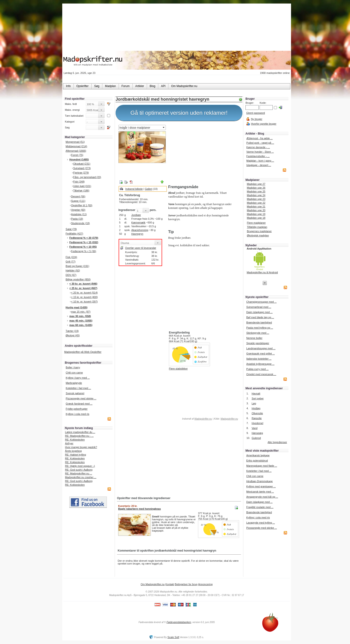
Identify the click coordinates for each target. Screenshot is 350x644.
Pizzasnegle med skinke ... (81, 398)
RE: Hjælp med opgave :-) (80, 466)
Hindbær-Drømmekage (259, 481)
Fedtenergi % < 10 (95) (83, 247)
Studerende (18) (81, 223)
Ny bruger (257, 119)
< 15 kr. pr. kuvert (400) (84, 297)
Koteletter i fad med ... (78, 388)
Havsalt (256, 394)
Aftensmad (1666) (76, 151)
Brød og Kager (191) (77, 266)
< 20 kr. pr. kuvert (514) (84, 293)
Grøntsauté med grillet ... (261, 354)
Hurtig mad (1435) (76, 307)
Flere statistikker (178, 369)
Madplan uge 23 (256, 199)
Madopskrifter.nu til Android (262, 272)
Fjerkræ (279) (81, 173)
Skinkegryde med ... (258, 333)
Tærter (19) (72, 331)
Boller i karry (73, 367)
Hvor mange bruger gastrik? (81, 447)
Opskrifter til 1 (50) (82, 205)
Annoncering (205, 584)
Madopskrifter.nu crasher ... (81, 477)
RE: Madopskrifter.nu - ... (79, 436)
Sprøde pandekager (258, 343)
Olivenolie (257, 413)
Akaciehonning (140, 230)
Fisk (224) (71, 257)
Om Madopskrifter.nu (153, 584)
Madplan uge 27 (256, 184)
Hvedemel (257, 423)
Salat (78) (71, 229)
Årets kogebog (73, 451)
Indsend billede (134, 189)
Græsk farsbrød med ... (79, 404)
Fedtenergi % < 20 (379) (84, 238)
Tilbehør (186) (81, 191)
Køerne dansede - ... (258, 147)
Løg (254, 403)
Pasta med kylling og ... (260, 328)
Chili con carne (74, 373)
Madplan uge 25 (256, 191)
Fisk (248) (79, 182)
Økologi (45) (73, 335)
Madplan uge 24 (256, 195)
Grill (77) (70, 262)
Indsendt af (197, 419)
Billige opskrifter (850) (78, 279)
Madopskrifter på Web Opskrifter (83, 352)
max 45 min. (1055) (81, 321)
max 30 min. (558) (80, 316)
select (164, 127)
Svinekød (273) (82, 168)
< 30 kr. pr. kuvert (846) (83, 284)
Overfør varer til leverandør (141, 248)
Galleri (149, 189)
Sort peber (258, 398)
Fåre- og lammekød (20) (87, 177)
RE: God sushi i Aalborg (79, 470)
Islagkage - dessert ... (259, 165)
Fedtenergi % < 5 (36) (84, 251)
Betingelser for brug (186, 584)
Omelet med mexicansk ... (261, 374)
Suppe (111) (78, 201)
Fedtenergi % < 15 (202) (84, 242)
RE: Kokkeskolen (75, 440)
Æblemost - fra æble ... (260, 138)
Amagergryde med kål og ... (262, 497)
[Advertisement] (204, 154)
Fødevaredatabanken (179, 622)
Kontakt (170, 584)
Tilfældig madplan (257, 227)
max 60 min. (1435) (81, 325)
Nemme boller (254, 338)
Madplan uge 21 (256, 207)
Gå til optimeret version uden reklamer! (179, 113)
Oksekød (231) (82, 164)
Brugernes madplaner (259, 231)
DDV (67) (71, 275)
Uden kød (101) (82, 186)
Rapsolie (257, 418)
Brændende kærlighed (259, 322)
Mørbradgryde (74, 383)
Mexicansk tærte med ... (260, 492)
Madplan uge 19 (256, 214)
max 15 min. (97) (81, 312)
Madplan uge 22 (256, 203)
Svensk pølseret (75, 393)
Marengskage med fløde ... (262, 466)
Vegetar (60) (78, 210)
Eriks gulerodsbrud (257, 461)
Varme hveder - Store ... (260, 152)
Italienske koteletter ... (259, 359)
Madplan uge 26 (256, 188)
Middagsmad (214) (76, 146)
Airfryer (69, 443)
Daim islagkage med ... (260, 312)
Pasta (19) (77, 219)
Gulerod (256, 438)
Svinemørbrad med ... (259, 307)
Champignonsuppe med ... (262, 302)
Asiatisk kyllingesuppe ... (261, 364)
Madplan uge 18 (256, 218)
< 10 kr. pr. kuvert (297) (84, 302)
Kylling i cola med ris (78, 414)
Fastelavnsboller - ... (258, 156)
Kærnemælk (138, 223)
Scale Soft (173, 637)
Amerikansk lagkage (258, 455)
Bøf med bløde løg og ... (260, 317)
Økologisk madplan (258, 235)
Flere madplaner (256, 223)
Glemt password (255, 113)
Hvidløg (256, 408)
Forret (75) (77, 155)
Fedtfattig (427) (74, 234)
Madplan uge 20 (256, 210)
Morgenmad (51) (75, 142)
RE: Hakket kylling (76, 455)
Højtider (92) (73, 270)
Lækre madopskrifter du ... (80, 432)
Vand (255, 428)
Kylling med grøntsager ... (261, 486)
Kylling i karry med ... (78, 378)
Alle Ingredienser (277, 442)
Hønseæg (257, 433)
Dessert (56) (78, 196)
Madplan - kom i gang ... (260, 161)
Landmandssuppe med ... (261, 348)
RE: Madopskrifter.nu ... (79, 473)
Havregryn (137, 234)
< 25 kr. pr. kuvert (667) (83, 288)
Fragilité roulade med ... (260, 507)
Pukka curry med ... (258, 369)
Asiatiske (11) (79, 214)
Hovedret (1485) (79, 159)
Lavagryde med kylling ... (261, 523)
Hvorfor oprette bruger (264, 124)
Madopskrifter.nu (203, 419)
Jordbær (136, 215)
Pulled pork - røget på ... (260, 143)
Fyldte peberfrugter (77, 409)
